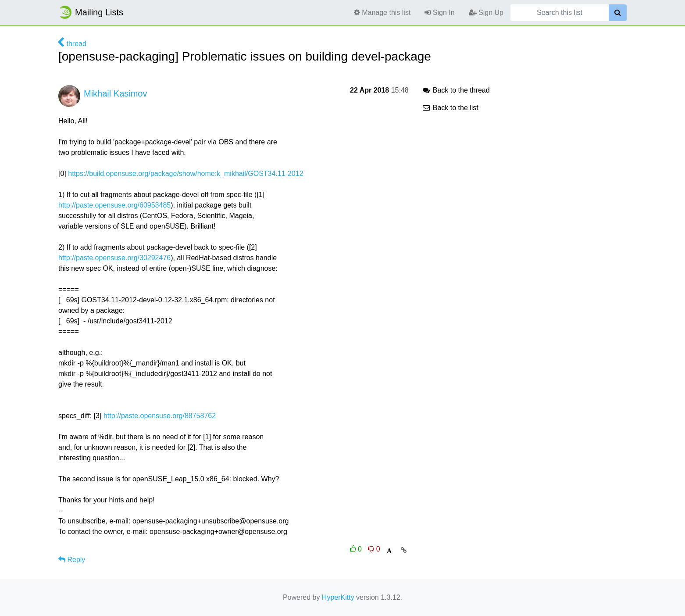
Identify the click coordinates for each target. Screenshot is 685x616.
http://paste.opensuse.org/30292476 (114, 258)
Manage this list (382, 13)
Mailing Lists (91, 12)
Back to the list (450, 108)
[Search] (618, 13)
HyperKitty (338, 597)
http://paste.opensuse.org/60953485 (114, 205)
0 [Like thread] (357, 549)
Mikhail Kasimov (115, 93)
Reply (72, 560)
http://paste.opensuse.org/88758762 (160, 416)
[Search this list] (560, 13)
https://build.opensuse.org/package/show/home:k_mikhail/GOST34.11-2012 (186, 174)
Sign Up (486, 13)
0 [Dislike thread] (374, 549)
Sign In (439, 13)
